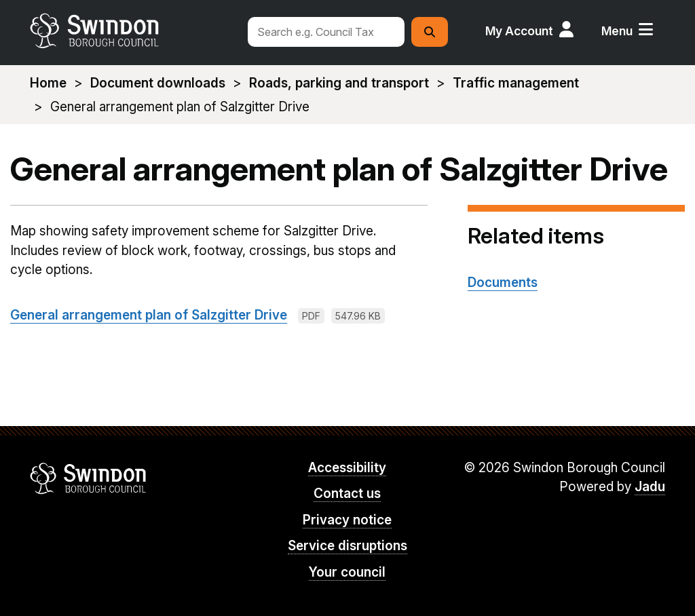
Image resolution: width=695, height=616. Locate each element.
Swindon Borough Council (89, 478)
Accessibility (347, 468)
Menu (617, 31)
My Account (519, 31)
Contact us (347, 494)
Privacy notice (347, 520)
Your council (347, 572)
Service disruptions (347, 546)
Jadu (650, 487)
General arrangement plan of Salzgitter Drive (149, 315)
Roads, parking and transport (339, 83)
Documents (503, 283)
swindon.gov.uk (132, 31)
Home (48, 83)
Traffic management (516, 83)
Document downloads (158, 83)
